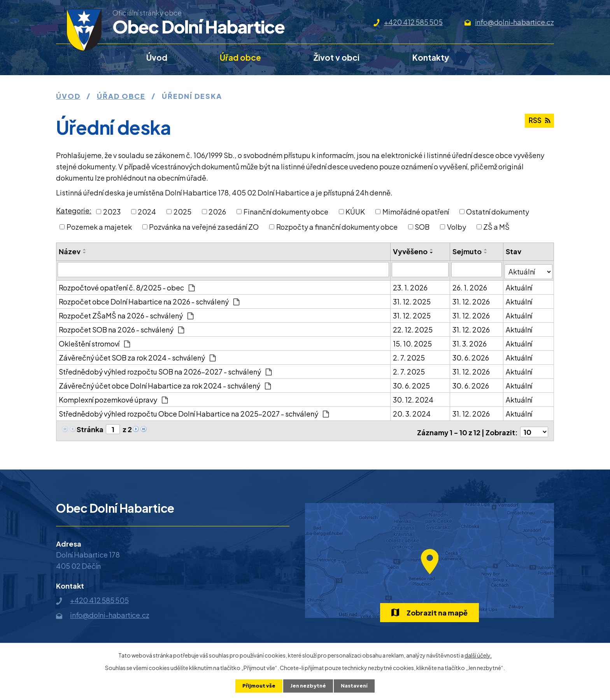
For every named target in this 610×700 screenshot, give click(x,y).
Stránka (90, 427)
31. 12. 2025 (412, 299)
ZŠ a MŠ (496, 227)
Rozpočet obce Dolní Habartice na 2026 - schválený (149, 299)
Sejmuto (468, 251)
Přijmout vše (257, 686)
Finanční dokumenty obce (286, 212)
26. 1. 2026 (471, 285)
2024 (147, 212)
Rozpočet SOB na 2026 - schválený (121, 327)
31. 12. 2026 (472, 299)
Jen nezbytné (308, 686)
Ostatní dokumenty (498, 212)
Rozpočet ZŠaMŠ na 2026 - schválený (126, 313)
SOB (422, 227)
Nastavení (356, 686)
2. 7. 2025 (409, 355)
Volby (457, 227)
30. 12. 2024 (414, 397)
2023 (112, 212)
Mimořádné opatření (416, 212)
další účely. (478, 654)
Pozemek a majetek (99, 227)
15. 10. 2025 (413, 341)
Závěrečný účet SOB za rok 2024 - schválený (137, 355)
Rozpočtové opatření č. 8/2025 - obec (127, 285)
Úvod (157, 57)
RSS (538, 123)
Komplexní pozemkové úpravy (113, 397)
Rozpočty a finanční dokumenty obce (337, 227)
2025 (182, 212)
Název (70, 251)
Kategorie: (74, 210)
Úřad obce (240, 57)
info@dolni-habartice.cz (514, 22)
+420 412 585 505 (413, 22)
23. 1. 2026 (411, 285)
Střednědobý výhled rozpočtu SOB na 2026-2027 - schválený (165, 369)
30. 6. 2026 (472, 355)
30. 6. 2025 (412, 383)
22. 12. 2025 (413, 327)
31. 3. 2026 (470, 341)
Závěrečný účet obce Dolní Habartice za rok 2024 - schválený (165, 383)
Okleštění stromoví (94, 341)
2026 (217, 212)
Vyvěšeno (411, 251)
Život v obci (337, 57)
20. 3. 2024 (412, 411)
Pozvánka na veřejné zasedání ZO (204, 227)
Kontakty (431, 57)
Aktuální (519, 285)
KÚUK (355, 212)
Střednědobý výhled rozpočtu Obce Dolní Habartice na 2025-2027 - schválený (194, 411)
